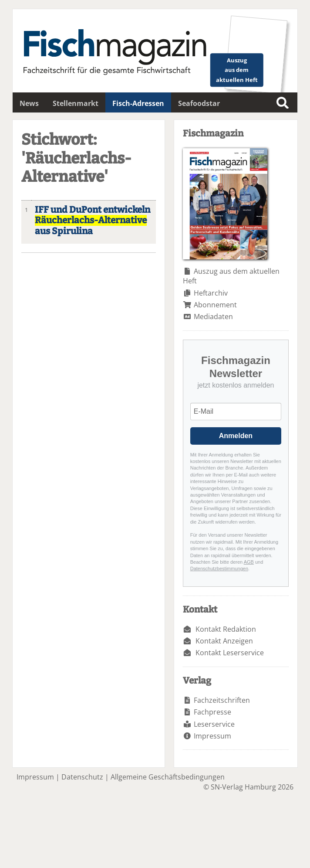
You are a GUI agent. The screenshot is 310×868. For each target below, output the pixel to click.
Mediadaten (213, 317)
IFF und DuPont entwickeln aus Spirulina (93, 221)
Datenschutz (82, 777)
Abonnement (215, 305)
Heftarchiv (211, 293)
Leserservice (214, 724)
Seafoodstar (199, 103)
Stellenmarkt (76, 103)
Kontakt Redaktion (226, 629)
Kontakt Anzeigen (224, 641)
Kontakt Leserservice (230, 653)
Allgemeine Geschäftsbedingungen (168, 777)
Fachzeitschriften (222, 700)
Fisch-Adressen (138, 103)
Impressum (212, 736)
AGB (249, 562)
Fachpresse (212, 712)
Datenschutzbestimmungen (219, 568)
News (29, 103)
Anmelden (236, 436)
